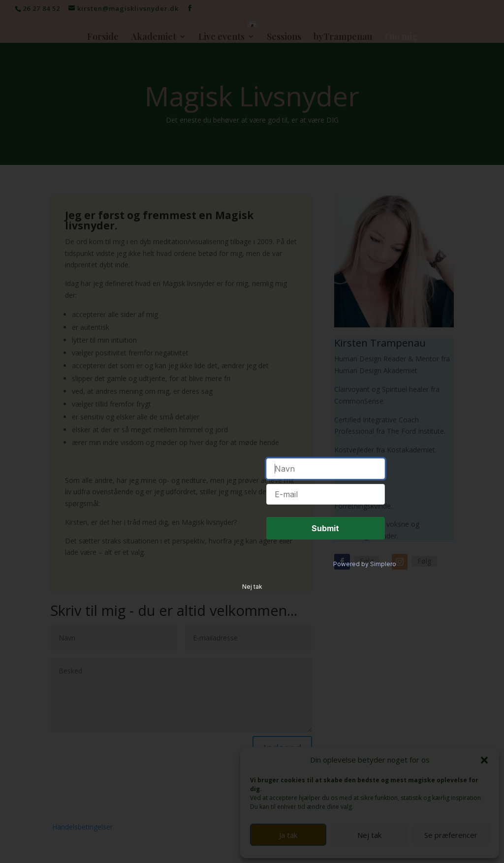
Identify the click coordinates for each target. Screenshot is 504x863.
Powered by (365, 472)
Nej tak (252, 495)
